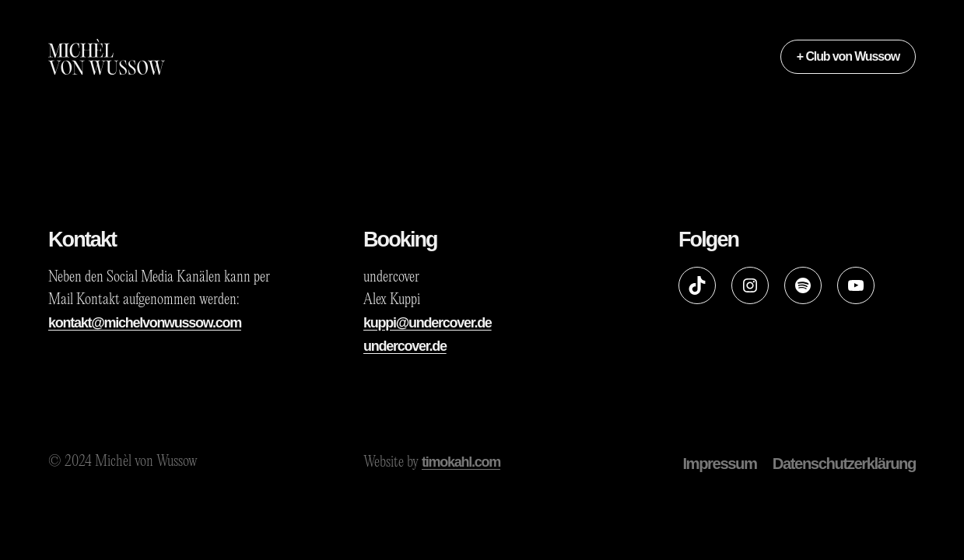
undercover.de (405, 346)
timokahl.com (461, 462)
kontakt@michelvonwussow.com (145, 323)
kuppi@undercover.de (428, 323)
